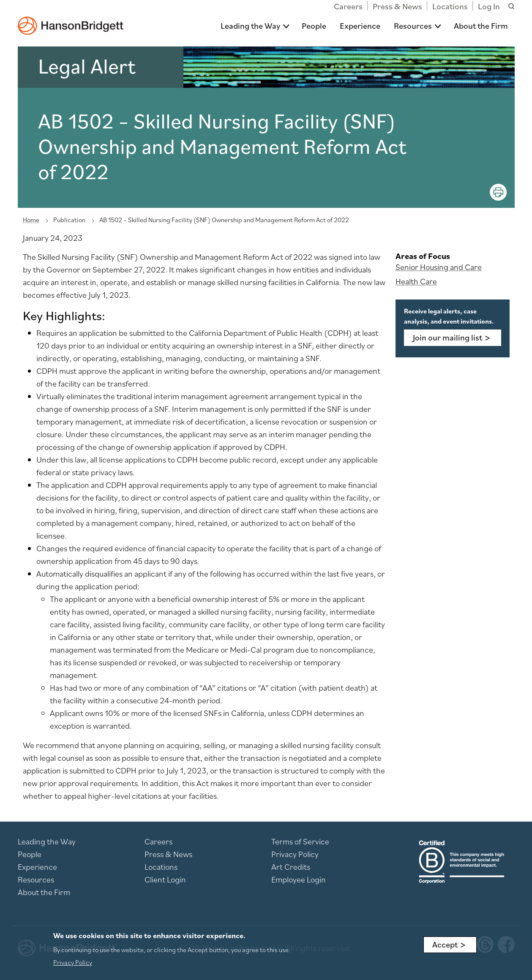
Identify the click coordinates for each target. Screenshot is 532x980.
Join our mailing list (447, 338)
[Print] (498, 192)
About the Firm (481, 26)
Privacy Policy (295, 854)
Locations (450, 6)
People (314, 26)
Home (31, 220)
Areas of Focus (423, 256)
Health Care (416, 281)
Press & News (397, 6)
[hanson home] (71, 20)
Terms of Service (300, 841)
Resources (413, 26)
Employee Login (299, 879)
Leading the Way (250, 26)
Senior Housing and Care (439, 267)
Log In (489, 6)
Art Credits (291, 867)
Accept (445, 945)
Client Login (165, 879)
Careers (348, 6)
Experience (360, 26)
